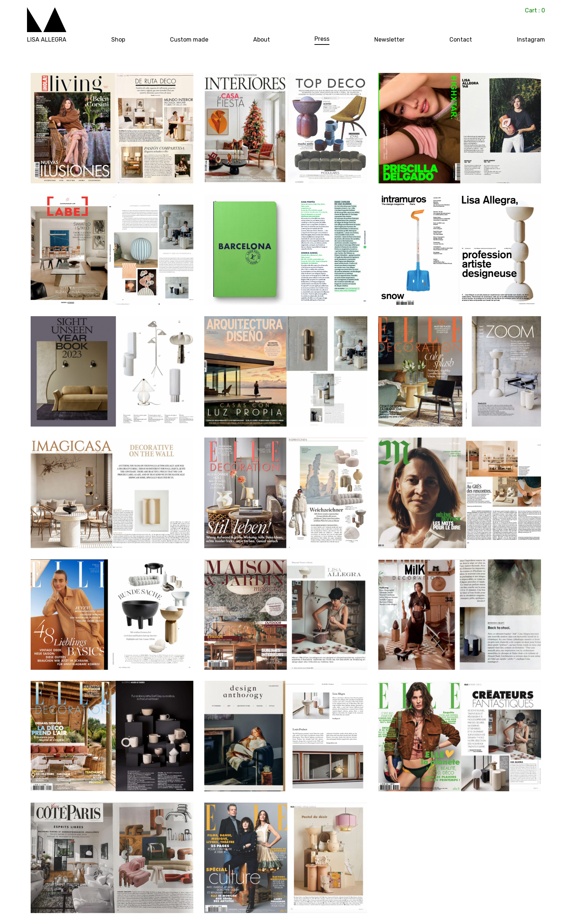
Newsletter (389, 40)
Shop (118, 40)
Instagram (531, 40)
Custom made (189, 40)
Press (322, 39)
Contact (461, 40)
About (262, 40)
